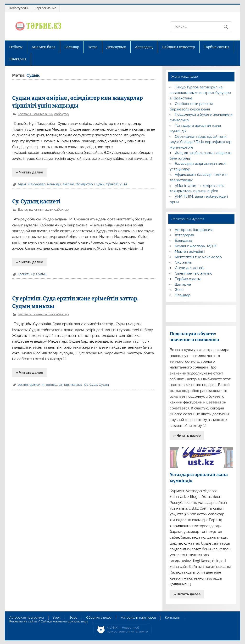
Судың (99, 184)
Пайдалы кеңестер (178, 47)
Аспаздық (144, 47)
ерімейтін (37, 385)
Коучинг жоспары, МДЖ (196, 246)
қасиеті (23, 274)
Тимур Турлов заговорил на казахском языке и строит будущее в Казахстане (200, 93)
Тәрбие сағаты (217, 47)
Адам (22, 184)
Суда (93, 385)
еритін (23, 385)
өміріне (68, 184)
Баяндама (183, 241)
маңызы (77, 385)
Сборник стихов (99, 618)
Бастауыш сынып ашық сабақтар (43, 114)
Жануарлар (37, 184)
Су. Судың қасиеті (36, 202)
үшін (123, 184)
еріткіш (52, 385)
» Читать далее (29, 172)
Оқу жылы (184, 262)
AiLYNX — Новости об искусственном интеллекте (127, 630)
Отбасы (16, 47)
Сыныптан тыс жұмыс (194, 273)
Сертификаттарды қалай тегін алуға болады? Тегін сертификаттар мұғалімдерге (200, 142)
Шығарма (18, 59)
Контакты (172, 618)
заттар (64, 385)
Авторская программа (27, 618)
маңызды (54, 184)
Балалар (72, 47)
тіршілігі (112, 184)
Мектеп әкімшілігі (190, 252)
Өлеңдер (183, 295)
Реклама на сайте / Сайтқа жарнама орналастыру (49, 621)
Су (33, 274)
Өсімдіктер (84, 184)
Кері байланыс (45, 8)
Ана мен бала (44, 47)
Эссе (179, 290)
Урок (57, 618)
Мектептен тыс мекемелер (198, 257)
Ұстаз (93, 47)
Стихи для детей (189, 268)
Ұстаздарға (184, 235)
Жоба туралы (18, 8)
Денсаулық (116, 47)
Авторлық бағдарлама (194, 230)
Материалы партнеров (138, 618)
